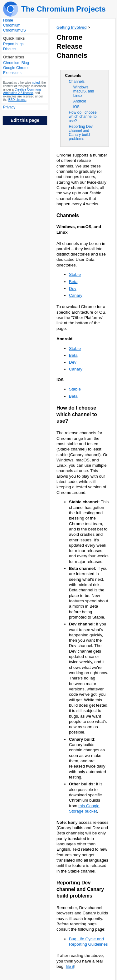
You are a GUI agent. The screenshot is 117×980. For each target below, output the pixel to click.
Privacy (9, 107)
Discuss (10, 49)
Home (8, 20)
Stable (75, 274)
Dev (73, 289)
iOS (76, 107)
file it (70, 966)
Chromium (12, 25)
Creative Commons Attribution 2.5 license (22, 91)
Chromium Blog (16, 63)
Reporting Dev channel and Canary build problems (81, 133)
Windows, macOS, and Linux (84, 91)
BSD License (17, 100)
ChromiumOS (15, 30)
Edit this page (25, 120)
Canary (76, 295)
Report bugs (13, 44)
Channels (77, 82)
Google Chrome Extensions (16, 70)
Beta (73, 282)
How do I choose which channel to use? (83, 117)
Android (80, 101)
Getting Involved (71, 27)
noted (36, 83)
